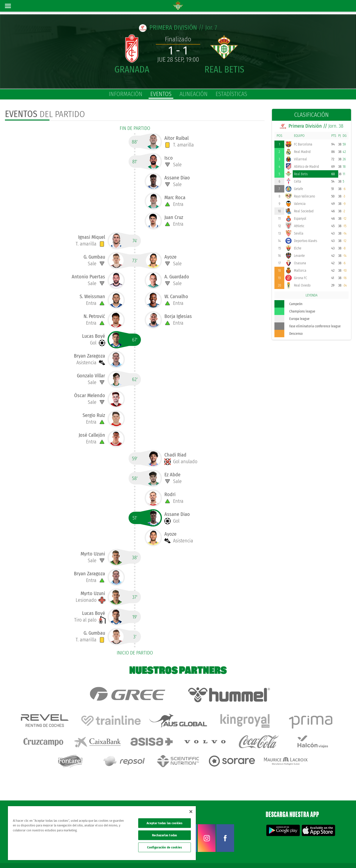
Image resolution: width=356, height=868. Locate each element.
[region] (102, 833)
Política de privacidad (284, 856)
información (126, 94)
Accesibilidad (320, 856)
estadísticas (231, 94)
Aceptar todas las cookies (165, 823)
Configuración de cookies (165, 847)
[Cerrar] (191, 812)
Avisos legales (259, 856)
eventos (161, 94)
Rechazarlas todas (165, 835)
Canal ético (338, 856)
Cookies (304, 856)
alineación (194, 94)
